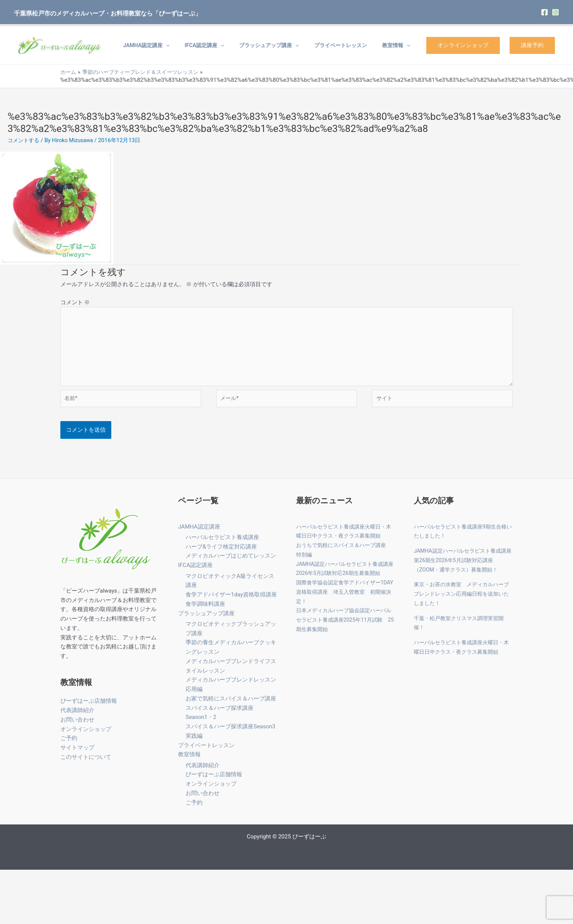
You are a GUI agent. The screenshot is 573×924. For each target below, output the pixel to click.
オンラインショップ (463, 45)
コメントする (25, 140)
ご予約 (69, 744)
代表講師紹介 (77, 716)
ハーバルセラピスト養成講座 (222, 543)
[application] (200, 45)
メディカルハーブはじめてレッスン (231, 562)
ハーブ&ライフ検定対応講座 (221, 553)
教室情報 (400, 45)
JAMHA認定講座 (180, 45)
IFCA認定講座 (231, 45)
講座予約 (532, 45)
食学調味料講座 (205, 610)
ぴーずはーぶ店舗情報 (89, 707)
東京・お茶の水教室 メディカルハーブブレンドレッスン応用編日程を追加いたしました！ (462, 600)
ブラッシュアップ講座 (288, 45)
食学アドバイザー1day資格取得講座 (231, 601)
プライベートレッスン (352, 45)
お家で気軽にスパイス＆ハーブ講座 (231, 705)
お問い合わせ (77, 725)
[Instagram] (555, 12)
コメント (75, 302)
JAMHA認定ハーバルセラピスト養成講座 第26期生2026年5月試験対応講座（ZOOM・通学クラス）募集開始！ (463, 566)
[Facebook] (545, 12)
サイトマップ (77, 754)
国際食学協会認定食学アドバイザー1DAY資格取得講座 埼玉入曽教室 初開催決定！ (345, 598)
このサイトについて (86, 763)
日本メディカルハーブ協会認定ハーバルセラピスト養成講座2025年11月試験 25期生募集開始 (348, 626)
